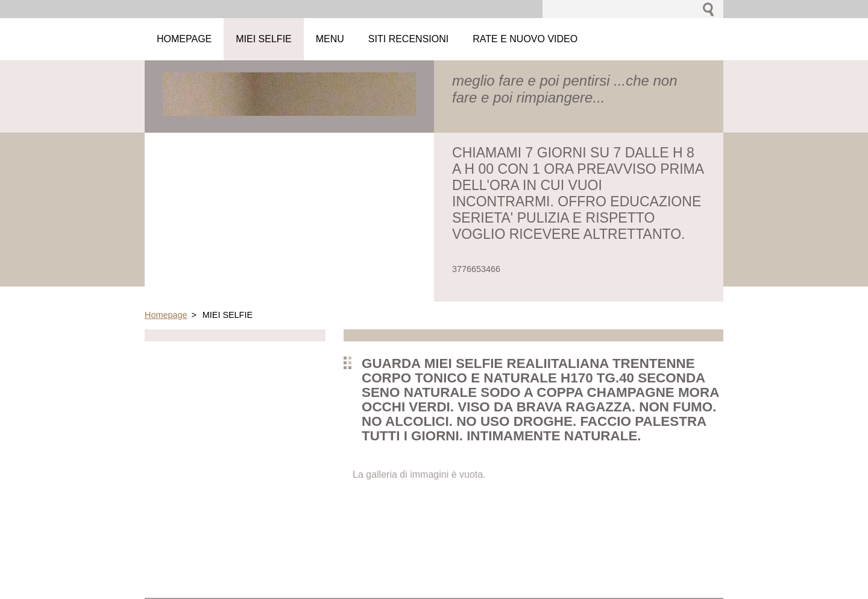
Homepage (166, 315)
